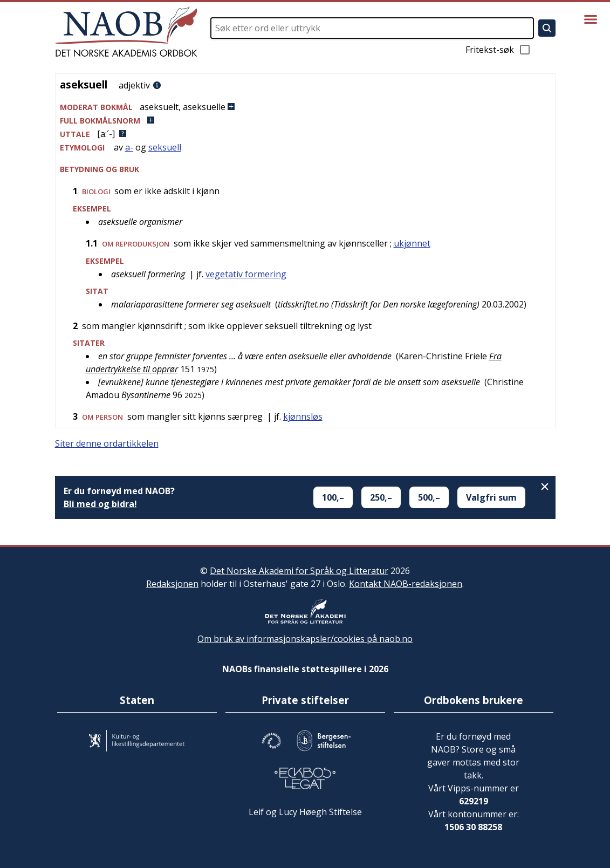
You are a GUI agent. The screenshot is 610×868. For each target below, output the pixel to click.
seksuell (165, 147)
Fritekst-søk (498, 50)
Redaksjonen (172, 584)
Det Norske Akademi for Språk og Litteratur (299, 571)
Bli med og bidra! (100, 504)
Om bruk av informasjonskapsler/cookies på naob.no (305, 639)
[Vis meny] (591, 19)
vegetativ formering (246, 274)
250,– (381, 497)
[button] (305, 107)
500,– (429, 497)
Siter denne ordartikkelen (107, 443)
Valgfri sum (491, 497)
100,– (333, 497)
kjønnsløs (303, 416)
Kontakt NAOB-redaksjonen (406, 584)
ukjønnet (412, 243)
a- (129, 147)
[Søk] (547, 28)
